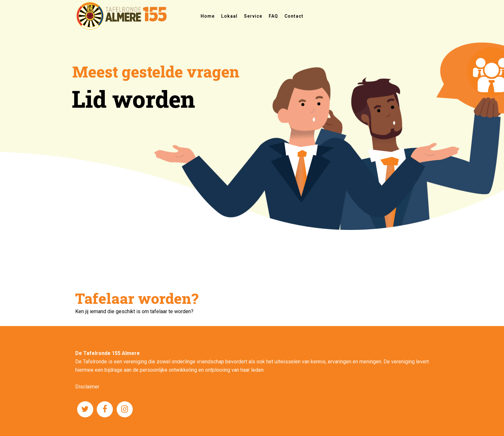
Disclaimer (87, 387)
